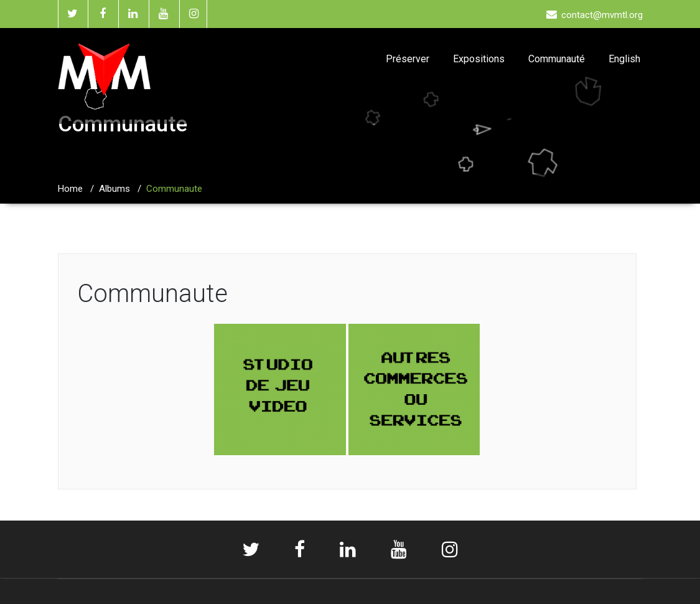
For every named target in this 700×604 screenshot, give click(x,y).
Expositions (479, 59)
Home (70, 189)
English (624, 59)
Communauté (557, 59)
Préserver (408, 59)
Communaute (152, 294)
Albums (114, 189)
